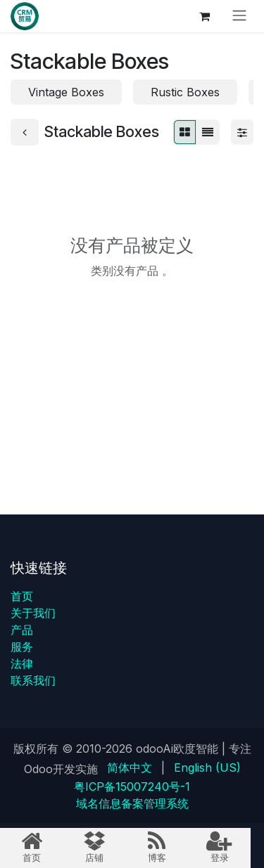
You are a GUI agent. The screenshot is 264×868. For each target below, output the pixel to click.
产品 (22, 630)
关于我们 (33, 613)
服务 (22, 647)
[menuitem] (130, 767)
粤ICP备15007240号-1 (132, 786)
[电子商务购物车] (204, 16)
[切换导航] (239, 16)
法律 (22, 663)
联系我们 (33, 680)
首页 (22, 596)
